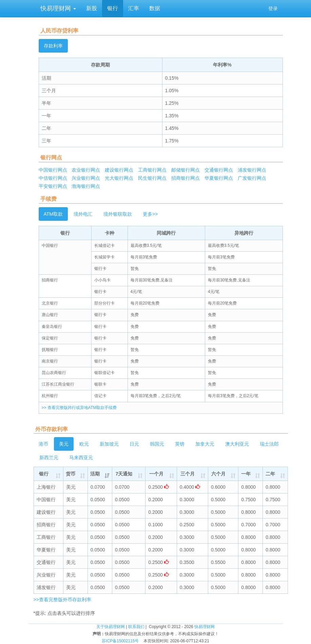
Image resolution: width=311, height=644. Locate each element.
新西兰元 (49, 457)
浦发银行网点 (252, 170)
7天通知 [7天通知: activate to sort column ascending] (124, 474)
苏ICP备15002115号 (120, 641)
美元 (64, 444)
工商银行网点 (152, 170)
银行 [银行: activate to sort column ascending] (44, 474)
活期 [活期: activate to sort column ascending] (95, 474)
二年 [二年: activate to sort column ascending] (270, 474)
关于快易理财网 (111, 627)
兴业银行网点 (86, 178)
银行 (113, 8)
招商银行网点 (186, 178)
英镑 (180, 444)
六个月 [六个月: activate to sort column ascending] (218, 474)
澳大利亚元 (237, 444)
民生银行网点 (152, 178)
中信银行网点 (53, 178)
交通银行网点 (219, 170)
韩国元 (157, 444)
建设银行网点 (119, 170)
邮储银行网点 (186, 170)
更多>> (150, 214)
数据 (155, 8)
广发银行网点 (252, 178)
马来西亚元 (81, 457)
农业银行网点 (86, 170)
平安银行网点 (53, 186)
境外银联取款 (118, 214)
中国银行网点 (53, 170)
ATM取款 (53, 214)
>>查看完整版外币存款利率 (62, 600)
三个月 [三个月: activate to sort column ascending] (188, 474)
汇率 (134, 8)
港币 (43, 444)
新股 (92, 8)
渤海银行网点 (86, 186)
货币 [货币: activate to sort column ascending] (71, 474)
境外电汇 (83, 214)
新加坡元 (109, 444)
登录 (273, 8)
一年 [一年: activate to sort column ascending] (246, 474)
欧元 (84, 444)
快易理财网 (57, 8)
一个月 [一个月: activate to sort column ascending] (156, 474)
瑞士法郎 (269, 444)
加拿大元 (205, 444)
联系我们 (136, 627)
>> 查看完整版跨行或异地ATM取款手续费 (79, 408)
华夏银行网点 (219, 178)
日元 (134, 444)
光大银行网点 (119, 178)
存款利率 (53, 46)
